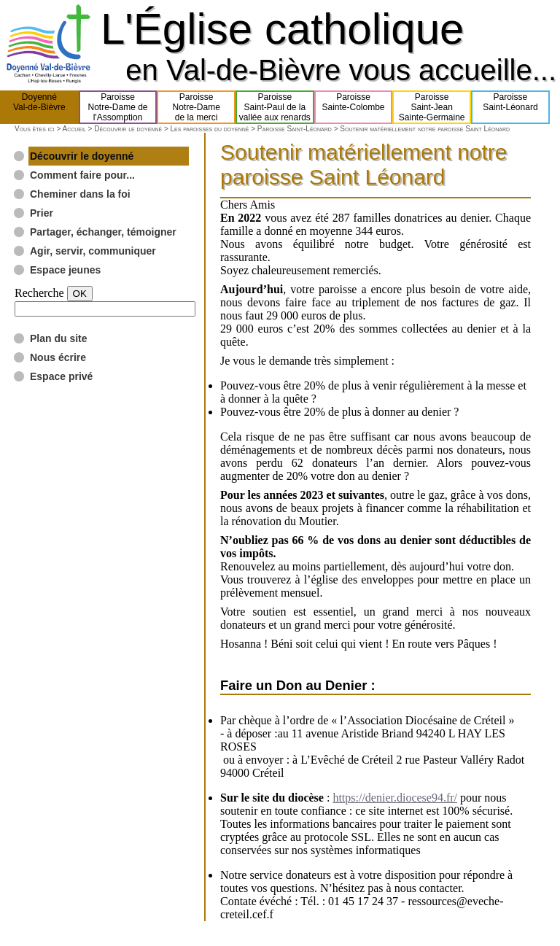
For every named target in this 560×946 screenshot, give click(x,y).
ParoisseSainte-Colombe (354, 107)
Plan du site (59, 338)
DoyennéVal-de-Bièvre (39, 107)
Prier (42, 213)
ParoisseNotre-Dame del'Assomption (117, 107)
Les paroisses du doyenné (210, 129)
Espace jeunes (65, 270)
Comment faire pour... (82, 175)
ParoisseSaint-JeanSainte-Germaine (432, 107)
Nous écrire (58, 357)
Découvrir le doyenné (128, 129)
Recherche (39, 293)
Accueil (74, 129)
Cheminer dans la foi (80, 194)
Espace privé (61, 376)
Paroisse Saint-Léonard (295, 129)
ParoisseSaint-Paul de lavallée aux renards (275, 107)
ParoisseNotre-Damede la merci (197, 107)
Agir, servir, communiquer (93, 251)
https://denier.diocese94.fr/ (395, 798)
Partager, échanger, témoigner (103, 232)
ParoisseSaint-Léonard (510, 107)
